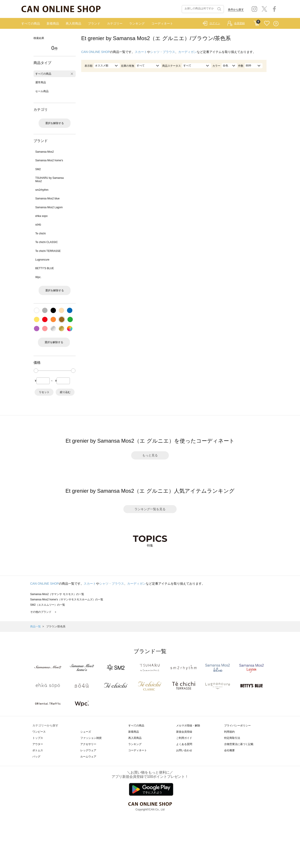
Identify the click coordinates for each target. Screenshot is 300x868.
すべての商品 (31, 23)
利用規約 (229, 732)
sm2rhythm (42, 190)
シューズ (86, 732)
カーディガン (187, 52)
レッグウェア (88, 750)
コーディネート (162, 23)
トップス (38, 738)
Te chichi (40, 234)
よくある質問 (184, 744)
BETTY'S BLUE (45, 268)
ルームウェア (88, 757)
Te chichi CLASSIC (46, 242)
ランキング (137, 23)
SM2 (38, 169)
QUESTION (276, 24)
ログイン (215, 23)
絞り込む (65, 392)
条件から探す (236, 10)
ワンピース (39, 732)
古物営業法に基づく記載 (239, 744)
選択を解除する (55, 123)
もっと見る (150, 455)
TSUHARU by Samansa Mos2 (49, 179)
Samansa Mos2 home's (49, 160)
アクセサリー (88, 744)
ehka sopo (41, 216)
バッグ (36, 757)
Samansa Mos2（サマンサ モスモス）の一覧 (57, 594)
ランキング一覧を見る (150, 509)
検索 (219, 9)
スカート (141, 52)
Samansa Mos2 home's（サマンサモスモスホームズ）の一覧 (67, 599)
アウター (38, 744)
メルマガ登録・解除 (188, 726)
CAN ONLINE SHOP (96, 52)
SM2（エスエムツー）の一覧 (48, 605)
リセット (44, 392)
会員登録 (239, 23)
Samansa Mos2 (44, 152)
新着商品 (53, 23)
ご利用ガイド (184, 738)
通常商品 (41, 82)
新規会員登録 (184, 732)
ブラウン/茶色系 (56, 627)
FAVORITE (267, 24)
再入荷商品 (73, 23)
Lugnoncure (42, 260)
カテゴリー (115, 23)
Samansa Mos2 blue (47, 199)
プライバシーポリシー (237, 726)
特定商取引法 (232, 738)
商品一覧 (36, 627)
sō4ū (38, 225)
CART (256, 22)
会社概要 (229, 750)
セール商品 (42, 91)
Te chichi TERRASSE (48, 251)
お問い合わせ (184, 750)
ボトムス (38, 750)
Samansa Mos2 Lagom (49, 207)
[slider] (36, 371)
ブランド (94, 23)
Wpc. (38, 277)
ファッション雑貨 (91, 738)
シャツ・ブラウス (163, 52)
